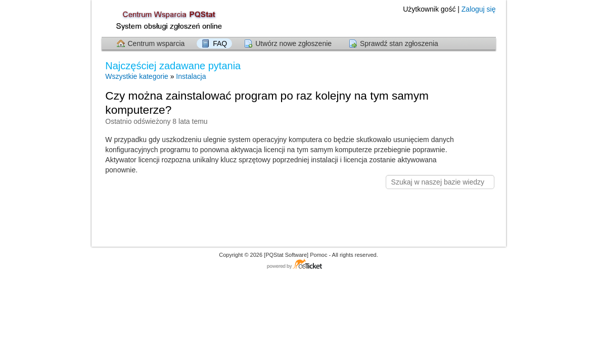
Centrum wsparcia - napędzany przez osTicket (299, 265)
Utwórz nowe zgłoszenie (293, 43)
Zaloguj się (479, 9)
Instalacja (191, 76)
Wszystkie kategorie (136, 76)
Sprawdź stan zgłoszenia (399, 43)
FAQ (220, 43)
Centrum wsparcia (156, 43)
